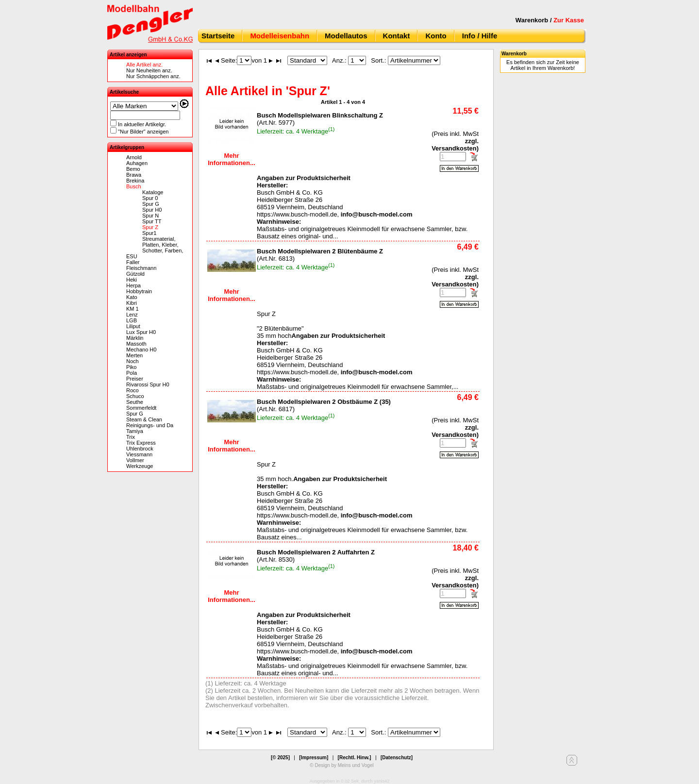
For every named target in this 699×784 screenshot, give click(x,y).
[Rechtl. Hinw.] (355, 758)
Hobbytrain (139, 291)
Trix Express (141, 443)
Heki (132, 280)
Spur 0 (150, 198)
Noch (133, 361)
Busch (134, 186)
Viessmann (139, 454)
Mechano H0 (141, 350)
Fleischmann (141, 268)
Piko (131, 367)
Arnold (134, 157)
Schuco (135, 396)
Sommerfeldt (141, 408)
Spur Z (150, 227)
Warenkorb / (550, 20)
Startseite (218, 36)
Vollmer (135, 460)
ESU (132, 256)
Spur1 (149, 233)
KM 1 (133, 309)
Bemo (133, 169)
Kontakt (397, 36)
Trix (131, 437)
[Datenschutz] (397, 758)
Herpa (133, 285)
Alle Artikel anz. (144, 65)
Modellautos (346, 36)
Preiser (135, 379)
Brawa (134, 175)
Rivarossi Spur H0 (148, 384)
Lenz (132, 315)
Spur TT (152, 221)
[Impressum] (314, 758)
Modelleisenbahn (280, 36)
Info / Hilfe (480, 36)
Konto (436, 36)
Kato (132, 297)
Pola (132, 373)
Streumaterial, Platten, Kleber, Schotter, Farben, (163, 245)
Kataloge (153, 192)
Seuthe (135, 402)
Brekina (135, 181)
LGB (132, 320)
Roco (133, 390)
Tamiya (135, 431)
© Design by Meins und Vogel (341, 765)
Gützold (135, 274)
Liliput (133, 326)
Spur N (150, 216)
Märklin (135, 338)
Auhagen (137, 163)
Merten (134, 355)
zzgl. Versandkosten (455, 145)
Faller (133, 262)
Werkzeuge (140, 466)
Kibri (132, 303)
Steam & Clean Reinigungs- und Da (150, 422)
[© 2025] (280, 758)
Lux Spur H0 (141, 332)
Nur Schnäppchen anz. (153, 76)
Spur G (151, 204)
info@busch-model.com (377, 214)
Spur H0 (152, 210)
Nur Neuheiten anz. (149, 70)
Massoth (136, 344)
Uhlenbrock (140, 449)
